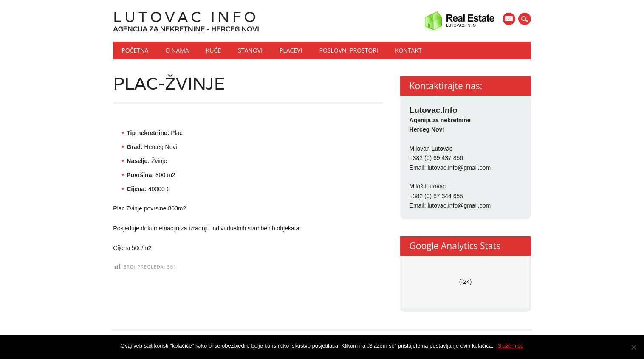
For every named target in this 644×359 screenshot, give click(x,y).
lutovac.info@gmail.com (459, 168)
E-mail (510, 20)
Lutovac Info (186, 17)
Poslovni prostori (348, 50)
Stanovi (250, 50)
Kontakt (408, 50)
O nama (177, 50)
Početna (135, 50)
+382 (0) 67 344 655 (436, 196)
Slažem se (511, 346)
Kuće (213, 50)
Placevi (291, 50)
